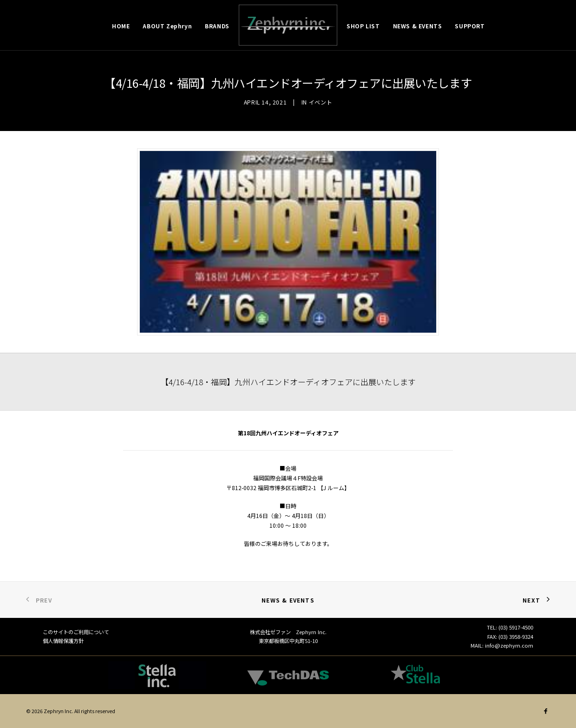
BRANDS (217, 26)
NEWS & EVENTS (418, 26)
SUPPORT (470, 26)
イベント (321, 102)
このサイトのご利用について (76, 632)
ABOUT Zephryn (167, 26)
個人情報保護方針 (63, 641)
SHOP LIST (363, 26)
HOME (121, 26)
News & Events (288, 600)
